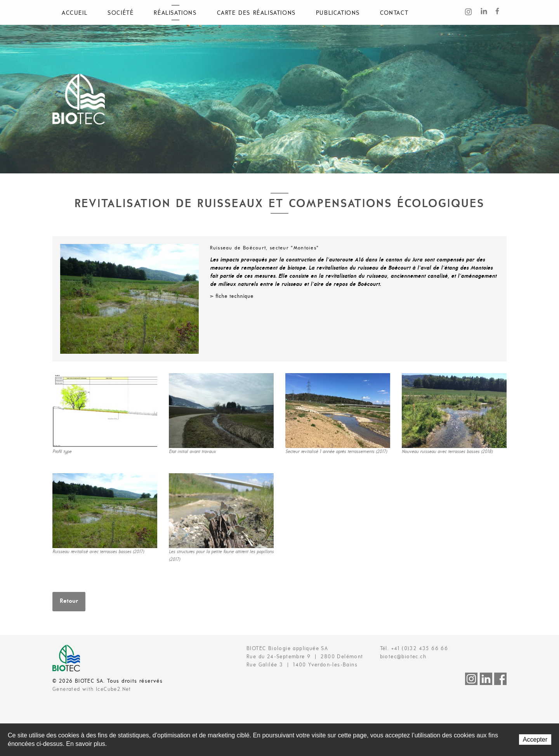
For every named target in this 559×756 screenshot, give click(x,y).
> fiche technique (232, 297)
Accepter (535, 740)
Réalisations (175, 13)
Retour (69, 601)
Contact (394, 13)
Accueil (75, 13)
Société (121, 13)
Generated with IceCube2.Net (92, 689)
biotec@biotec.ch (403, 657)
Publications (338, 13)
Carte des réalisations (256, 13)
